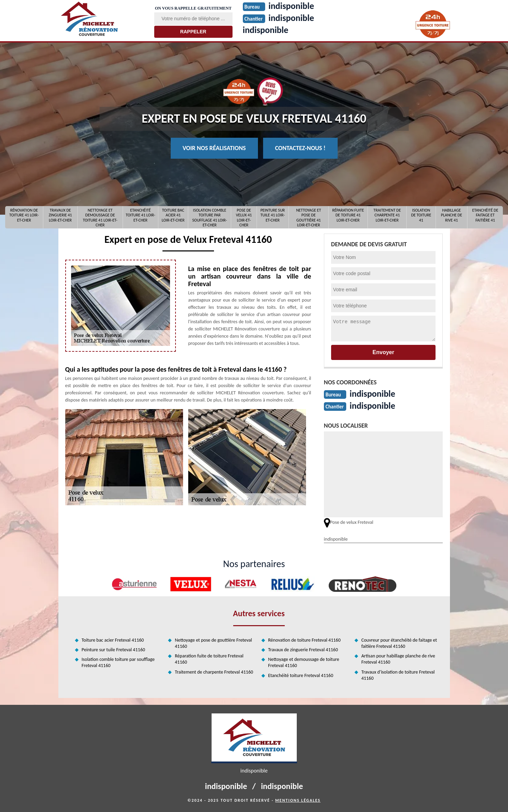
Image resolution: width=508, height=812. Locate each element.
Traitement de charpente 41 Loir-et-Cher (387, 215)
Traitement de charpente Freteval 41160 (214, 672)
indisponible (266, 30)
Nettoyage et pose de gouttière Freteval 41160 (213, 643)
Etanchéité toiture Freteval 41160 (301, 675)
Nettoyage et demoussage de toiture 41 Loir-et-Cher (100, 217)
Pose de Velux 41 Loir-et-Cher (244, 217)
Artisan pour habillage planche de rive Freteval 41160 (398, 659)
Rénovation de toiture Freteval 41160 (304, 640)
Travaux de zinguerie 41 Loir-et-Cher (60, 215)
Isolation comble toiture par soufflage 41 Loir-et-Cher (210, 217)
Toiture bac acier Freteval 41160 (113, 640)
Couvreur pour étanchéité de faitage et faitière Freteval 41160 (399, 643)
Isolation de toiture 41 (421, 215)
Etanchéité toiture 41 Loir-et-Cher (140, 215)
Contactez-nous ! (300, 148)
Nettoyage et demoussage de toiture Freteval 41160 (304, 662)
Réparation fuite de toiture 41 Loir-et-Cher (348, 215)
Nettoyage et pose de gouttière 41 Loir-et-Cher (308, 217)
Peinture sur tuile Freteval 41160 (114, 650)
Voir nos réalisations (214, 148)
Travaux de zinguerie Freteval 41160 (303, 650)
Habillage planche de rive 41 (452, 215)
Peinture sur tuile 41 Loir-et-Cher (273, 215)
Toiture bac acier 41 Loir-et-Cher (173, 215)
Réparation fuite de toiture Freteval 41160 (209, 659)
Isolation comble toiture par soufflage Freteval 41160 (118, 662)
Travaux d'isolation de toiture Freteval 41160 (398, 675)
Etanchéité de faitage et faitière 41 (485, 215)
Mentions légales (298, 800)
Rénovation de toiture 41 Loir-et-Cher (24, 215)
